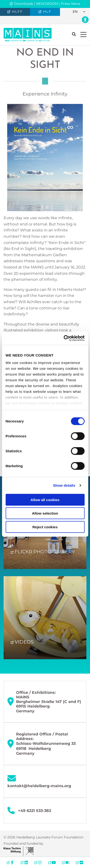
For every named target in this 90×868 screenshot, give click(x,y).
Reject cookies (45, 527)
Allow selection (45, 513)
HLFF (17, 12)
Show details (64, 485)
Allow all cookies (45, 500)
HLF (47, 12)
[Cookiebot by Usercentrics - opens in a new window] (64, 338)
